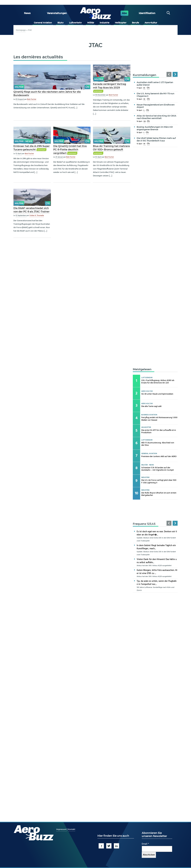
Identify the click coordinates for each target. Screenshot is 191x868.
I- (144, 133)
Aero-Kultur (151, 23)
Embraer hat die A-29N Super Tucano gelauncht (32, 148)
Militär (91, 23)
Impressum (62, 829)
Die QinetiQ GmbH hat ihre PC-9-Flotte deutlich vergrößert (70, 149)
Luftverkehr (75, 23)
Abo (124, 13)
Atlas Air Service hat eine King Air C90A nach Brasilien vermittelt (156, 117)
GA (145, 121)
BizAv (61, 23)
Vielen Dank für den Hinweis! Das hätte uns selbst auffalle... (157, 561)
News (27, 13)
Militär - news (23, 141)
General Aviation (43, 23)
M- (144, 88)
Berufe (135, 23)
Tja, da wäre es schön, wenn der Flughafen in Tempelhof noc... (157, 583)
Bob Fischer (32, 99)
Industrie (105, 23)
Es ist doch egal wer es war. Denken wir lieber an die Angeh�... (157, 533)
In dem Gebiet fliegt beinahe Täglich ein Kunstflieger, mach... (156, 547)
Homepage (21, 30)
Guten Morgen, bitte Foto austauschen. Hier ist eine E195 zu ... (157, 572)
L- (144, 110)
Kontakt (72, 829)
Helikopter (121, 23)
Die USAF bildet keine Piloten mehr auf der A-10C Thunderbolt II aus (156, 139)
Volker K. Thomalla (37, 216)
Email (145, 844)
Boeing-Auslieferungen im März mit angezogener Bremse (155, 128)
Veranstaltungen (57, 13)
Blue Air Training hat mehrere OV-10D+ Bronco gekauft (111, 148)
